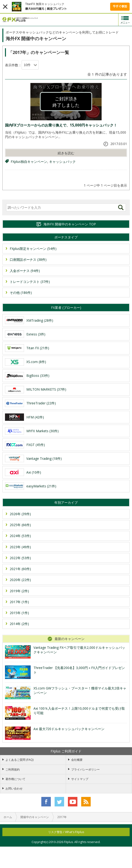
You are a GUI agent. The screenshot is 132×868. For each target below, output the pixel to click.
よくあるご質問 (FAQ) (19, 760)
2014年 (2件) (19, 624)
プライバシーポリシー (85, 769)
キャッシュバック (62, 162)
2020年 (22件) (20, 580)
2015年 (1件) (19, 613)
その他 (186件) (21, 293)
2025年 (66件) (20, 525)
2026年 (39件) (20, 514)
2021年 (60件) (20, 569)
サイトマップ (80, 779)
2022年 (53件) (20, 558)
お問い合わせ (14, 788)
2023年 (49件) (20, 547)
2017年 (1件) (19, 602)
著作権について (15, 779)
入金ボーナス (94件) (25, 271)
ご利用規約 (13, 769)
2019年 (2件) (19, 591)
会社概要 (77, 760)
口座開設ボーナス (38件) (28, 259)
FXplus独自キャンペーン (29, 162)
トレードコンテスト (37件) (30, 282)
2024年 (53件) (20, 536)
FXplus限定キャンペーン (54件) (33, 249)
